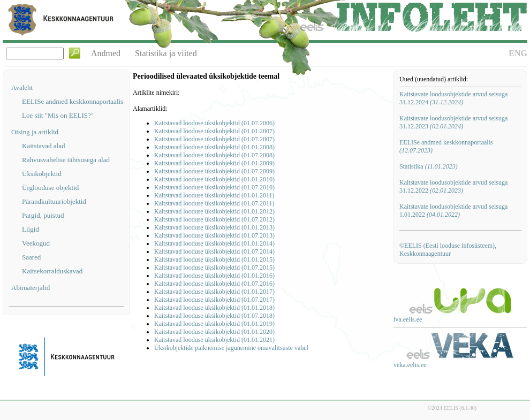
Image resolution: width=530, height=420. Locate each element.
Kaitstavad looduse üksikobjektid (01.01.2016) (214, 276)
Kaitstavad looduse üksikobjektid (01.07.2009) (214, 171)
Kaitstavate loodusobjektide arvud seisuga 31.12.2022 (453, 186)
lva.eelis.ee (408, 319)
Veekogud (36, 243)
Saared (31, 257)
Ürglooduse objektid (50, 188)
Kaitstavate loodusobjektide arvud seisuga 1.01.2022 (453, 211)
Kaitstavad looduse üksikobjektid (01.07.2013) (214, 235)
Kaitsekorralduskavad (52, 271)
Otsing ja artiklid (35, 132)
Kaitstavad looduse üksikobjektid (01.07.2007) (214, 139)
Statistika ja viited (166, 53)
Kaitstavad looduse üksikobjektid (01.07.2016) (214, 284)
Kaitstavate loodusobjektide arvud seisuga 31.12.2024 (453, 98)
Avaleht (22, 87)
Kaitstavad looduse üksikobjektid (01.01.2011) (214, 195)
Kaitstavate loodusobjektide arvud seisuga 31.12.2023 (453, 122)
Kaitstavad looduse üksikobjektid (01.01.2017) (214, 292)
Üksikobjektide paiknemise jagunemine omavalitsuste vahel (231, 348)
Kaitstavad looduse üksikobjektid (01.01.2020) (214, 332)
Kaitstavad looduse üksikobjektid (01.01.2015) (214, 259)
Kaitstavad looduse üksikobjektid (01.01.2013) (214, 227)
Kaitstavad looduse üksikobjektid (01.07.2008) (214, 155)
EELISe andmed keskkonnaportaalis (73, 101)
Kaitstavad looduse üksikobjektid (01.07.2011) (214, 203)
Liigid (31, 229)
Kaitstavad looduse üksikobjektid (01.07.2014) (214, 251)
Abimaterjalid (31, 288)
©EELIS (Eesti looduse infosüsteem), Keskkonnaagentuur (448, 250)
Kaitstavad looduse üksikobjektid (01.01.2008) (214, 147)
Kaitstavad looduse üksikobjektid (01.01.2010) (214, 179)
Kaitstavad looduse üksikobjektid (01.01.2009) (214, 163)
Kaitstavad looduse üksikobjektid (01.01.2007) (214, 131)
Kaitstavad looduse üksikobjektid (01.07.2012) (214, 219)
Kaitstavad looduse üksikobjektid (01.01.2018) (214, 308)
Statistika (429, 166)
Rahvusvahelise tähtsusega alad (66, 160)
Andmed (106, 53)
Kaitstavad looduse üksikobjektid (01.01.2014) (214, 243)
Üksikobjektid (42, 174)
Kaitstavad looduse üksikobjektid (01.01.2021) (214, 340)
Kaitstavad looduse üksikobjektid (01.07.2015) (214, 268)
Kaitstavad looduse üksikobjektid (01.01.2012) (214, 211)
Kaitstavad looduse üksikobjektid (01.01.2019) (214, 324)
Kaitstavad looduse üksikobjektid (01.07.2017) (214, 300)
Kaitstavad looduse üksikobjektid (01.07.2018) (214, 316)
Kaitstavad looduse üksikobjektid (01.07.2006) (214, 123)
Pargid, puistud (43, 215)
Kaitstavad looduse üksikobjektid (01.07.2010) (214, 187)
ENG (518, 53)
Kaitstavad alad (44, 146)
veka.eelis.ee (410, 365)
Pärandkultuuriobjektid (54, 201)
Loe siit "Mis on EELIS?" (58, 115)
